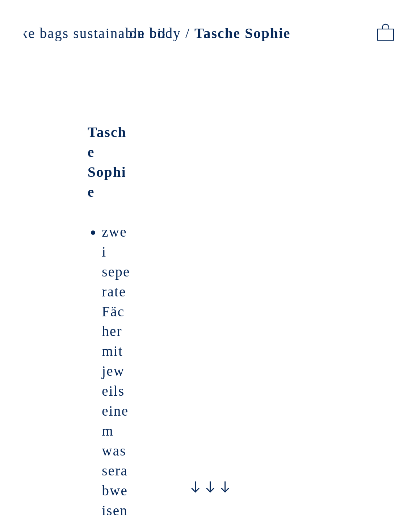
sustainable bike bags (145, 33)
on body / (210, 33)
